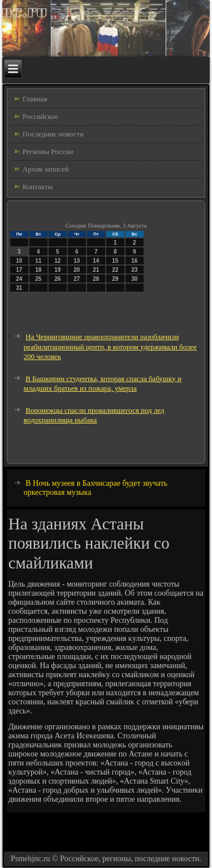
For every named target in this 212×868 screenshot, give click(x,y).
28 (96, 279)
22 (115, 270)
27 (77, 279)
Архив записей (46, 169)
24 (19, 279)
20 (77, 270)
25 (38, 279)
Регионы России (48, 151)
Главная (35, 99)
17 (19, 270)
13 (77, 261)
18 (38, 270)
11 (38, 261)
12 (57, 261)
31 (19, 288)
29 (115, 279)
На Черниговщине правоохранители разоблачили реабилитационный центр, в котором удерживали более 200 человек (110, 347)
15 (115, 261)
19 (57, 270)
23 (134, 270)
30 (134, 279)
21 (96, 270)
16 (134, 261)
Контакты (38, 187)
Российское (40, 116)
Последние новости (53, 134)
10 (19, 261)
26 (57, 279)
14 (96, 261)
